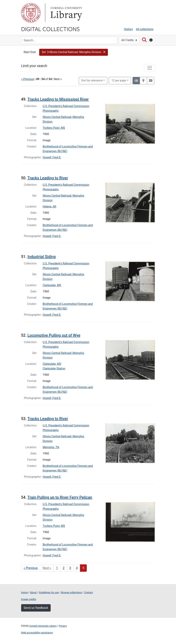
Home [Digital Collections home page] (24, 592)
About (33, 592)
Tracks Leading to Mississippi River (58, 99)
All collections (145, 29)
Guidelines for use (49, 592)
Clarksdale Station (54, 369)
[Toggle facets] (150, 68)
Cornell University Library (43, 626)
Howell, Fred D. (52, 157)
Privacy (63, 626)
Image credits (29, 599)
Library (66, 13)
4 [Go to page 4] (77, 568)
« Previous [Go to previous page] (31, 568)
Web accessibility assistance (37, 633)
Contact (89, 592)
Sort (92, 81)
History (128, 29)
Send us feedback (36, 608)
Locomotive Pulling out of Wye (54, 335)
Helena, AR (49, 207)
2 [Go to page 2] (64, 568)
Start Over (30, 52)
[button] (73, 52)
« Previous (28, 79)
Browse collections (71, 592)
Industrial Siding (42, 257)
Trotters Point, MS (54, 128)
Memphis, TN (51, 447)
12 (119, 80)
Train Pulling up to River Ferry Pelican (60, 497)
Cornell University (31, 13)
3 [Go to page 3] (70, 568)
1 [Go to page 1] (57, 568)
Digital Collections (50, 29)
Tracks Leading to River (48, 178)
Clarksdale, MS (52, 285)
